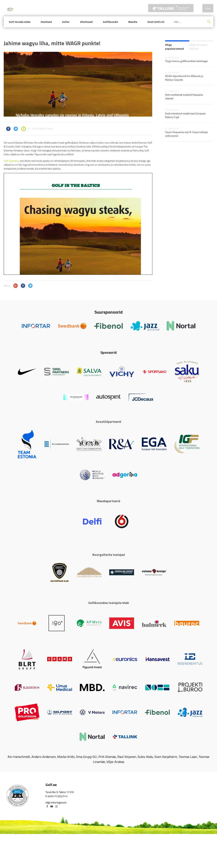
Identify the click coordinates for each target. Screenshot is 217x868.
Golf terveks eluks (20, 22)
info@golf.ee (61, 796)
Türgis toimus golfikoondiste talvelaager (187, 61)
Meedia (133, 22)
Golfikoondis (110, 22)
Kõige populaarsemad (175, 47)
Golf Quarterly (11, 161)
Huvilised (46, 22)
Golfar (66, 22)
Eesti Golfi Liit (156, 22)
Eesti (208, 8)
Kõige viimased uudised (198, 47)
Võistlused (86, 22)
